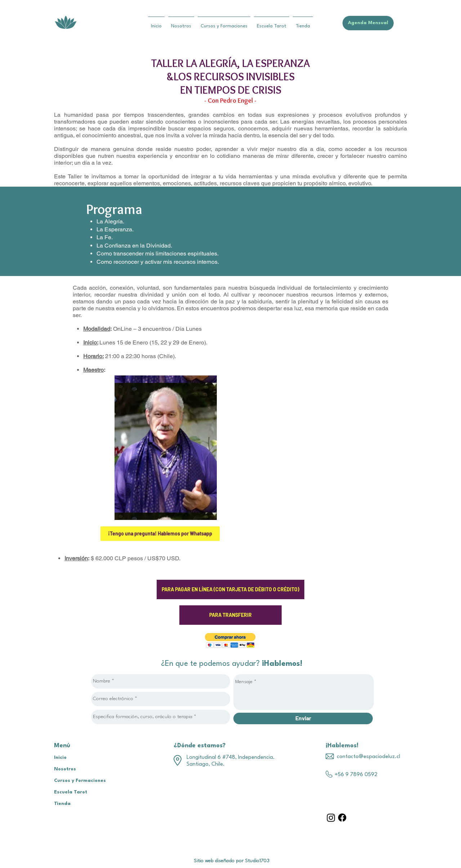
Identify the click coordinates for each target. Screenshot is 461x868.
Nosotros (65, 769)
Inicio (60, 758)
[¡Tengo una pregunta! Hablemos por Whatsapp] (160, 534)
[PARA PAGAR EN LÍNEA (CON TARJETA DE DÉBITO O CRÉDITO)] (230, 589)
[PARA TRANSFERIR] (230, 615)
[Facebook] (342, 818)
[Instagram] (331, 818)
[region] (166, 448)
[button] (230, 640)
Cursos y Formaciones (80, 781)
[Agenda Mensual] (368, 23)
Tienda (62, 804)
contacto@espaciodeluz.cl (368, 757)
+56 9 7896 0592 (356, 775)
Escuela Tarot (71, 792)
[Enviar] (303, 718)
